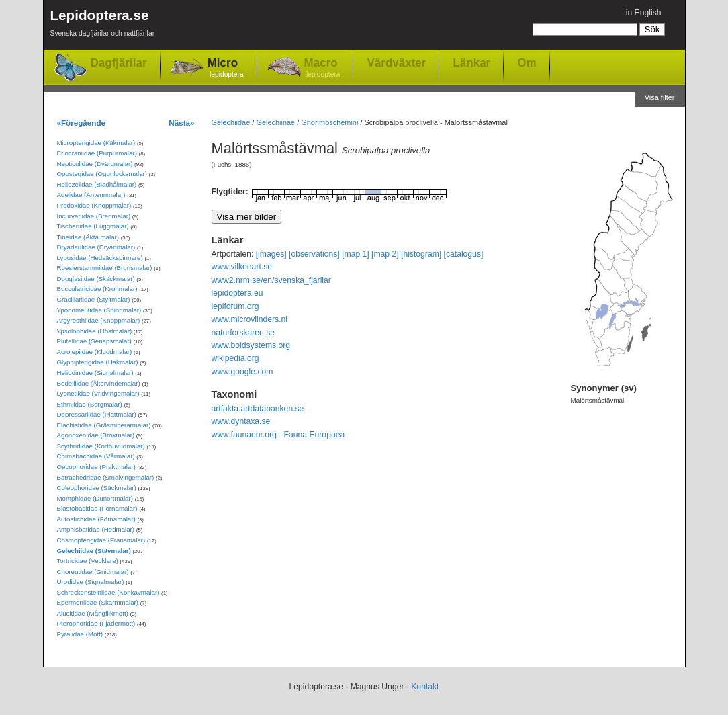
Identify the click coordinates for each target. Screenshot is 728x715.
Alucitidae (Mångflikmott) (93, 613)
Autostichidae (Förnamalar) (96, 519)
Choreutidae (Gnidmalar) (93, 572)
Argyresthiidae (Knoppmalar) (99, 320)
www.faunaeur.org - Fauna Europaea (278, 435)
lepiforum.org (235, 306)
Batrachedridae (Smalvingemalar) (106, 477)
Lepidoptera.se (103, 25)
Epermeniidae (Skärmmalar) (98, 602)
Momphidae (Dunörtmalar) (95, 498)
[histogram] (421, 254)
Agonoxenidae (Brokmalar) (96, 435)
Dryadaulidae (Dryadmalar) (96, 247)
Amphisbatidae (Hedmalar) (96, 529)
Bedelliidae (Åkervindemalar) (99, 383)
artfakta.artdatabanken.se (258, 409)
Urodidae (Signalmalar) (91, 582)
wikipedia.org (235, 358)
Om (527, 62)
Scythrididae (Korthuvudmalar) (101, 446)
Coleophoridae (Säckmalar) (97, 488)
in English (644, 13)
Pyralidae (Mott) (80, 634)
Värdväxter (396, 62)
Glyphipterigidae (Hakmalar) (98, 362)
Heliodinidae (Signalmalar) (95, 373)
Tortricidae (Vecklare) (88, 561)
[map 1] (356, 254)
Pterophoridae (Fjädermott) (96, 623)
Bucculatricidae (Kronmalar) (97, 289)
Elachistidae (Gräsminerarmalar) (104, 425)
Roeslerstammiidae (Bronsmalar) (105, 268)
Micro (226, 68)
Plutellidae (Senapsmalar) (94, 341)
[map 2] (385, 254)
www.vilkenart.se (242, 267)
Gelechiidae (231, 122)
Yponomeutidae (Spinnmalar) (99, 310)
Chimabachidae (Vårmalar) (96, 456)
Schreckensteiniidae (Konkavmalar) (108, 592)
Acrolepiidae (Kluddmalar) (95, 352)
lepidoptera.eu (237, 293)
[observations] (314, 254)
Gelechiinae (275, 122)
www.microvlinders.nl (249, 319)
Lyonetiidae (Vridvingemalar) (98, 393)
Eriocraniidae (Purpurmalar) (97, 153)
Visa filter (660, 97)
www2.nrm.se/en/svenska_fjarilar (271, 280)
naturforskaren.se (243, 333)
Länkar (471, 62)
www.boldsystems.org (251, 345)
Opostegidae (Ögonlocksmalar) (102, 174)
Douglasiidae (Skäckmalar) (96, 279)
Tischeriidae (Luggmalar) (93, 226)
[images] (271, 254)
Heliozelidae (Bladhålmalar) (97, 184)
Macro (322, 68)
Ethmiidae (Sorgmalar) (90, 404)
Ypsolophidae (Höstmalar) (95, 331)
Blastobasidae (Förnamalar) (97, 508)
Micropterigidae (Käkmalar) (96, 143)
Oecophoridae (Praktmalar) (96, 467)
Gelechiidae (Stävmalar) (94, 551)
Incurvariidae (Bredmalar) (94, 216)
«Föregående (82, 123)
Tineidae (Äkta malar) (88, 237)
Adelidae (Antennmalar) (91, 195)
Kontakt (425, 687)
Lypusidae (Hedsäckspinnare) (100, 258)
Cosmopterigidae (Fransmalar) (101, 540)
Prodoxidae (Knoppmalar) (94, 205)
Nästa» (181, 123)
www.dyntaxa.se (241, 421)
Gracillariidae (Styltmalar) (94, 299)
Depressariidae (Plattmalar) (97, 414)
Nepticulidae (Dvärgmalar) (95, 164)
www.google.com (242, 372)
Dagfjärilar (119, 63)
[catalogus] (464, 254)
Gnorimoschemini (329, 122)
